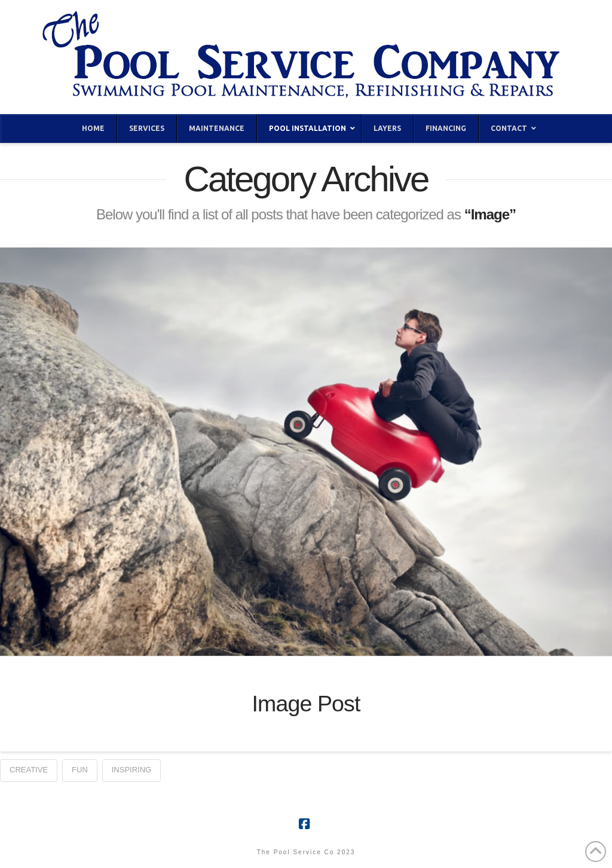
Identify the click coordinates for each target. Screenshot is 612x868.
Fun (80, 770)
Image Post (306, 704)
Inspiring (131, 770)
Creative (29, 770)
